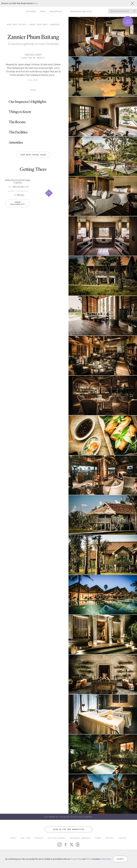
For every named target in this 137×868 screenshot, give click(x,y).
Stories (43, 11)
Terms (89, 859)
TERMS (98, 838)
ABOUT (13, 838)
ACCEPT (120, 859)
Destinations (31, 11)
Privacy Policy (76, 859)
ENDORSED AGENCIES (80, 838)
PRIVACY (110, 838)
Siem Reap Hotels (16, 24)
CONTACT (122, 838)
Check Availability (18, 203)
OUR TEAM (26, 838)
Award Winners (56, 11)
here (36, 3)
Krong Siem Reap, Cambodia (45, 24)
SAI (15, 195)
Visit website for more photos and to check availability (68, 817)
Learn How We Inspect (33, 58)
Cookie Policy (106, 859)
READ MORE (33, 80)
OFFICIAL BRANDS (57, 838)
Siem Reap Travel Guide (33, 155)
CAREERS (39, 838)
